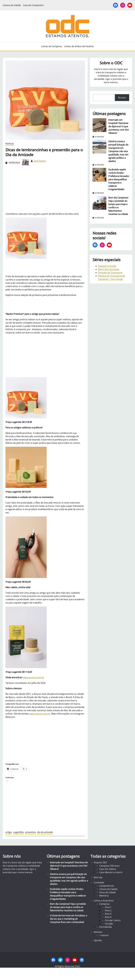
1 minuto (104, 935)
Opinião (98, 940)
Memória (104, 896)
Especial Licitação (107, 266)
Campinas (104, 904)
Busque (122, 98)
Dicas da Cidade (108, 892)
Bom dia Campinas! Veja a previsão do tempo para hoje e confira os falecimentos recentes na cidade (118, 206)
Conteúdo (99, 882)
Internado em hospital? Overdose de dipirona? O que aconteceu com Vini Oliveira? (119, 126)
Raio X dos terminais (109, 269)
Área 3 (108, 914)
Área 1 (108, 907)
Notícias (10, 144)
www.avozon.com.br (34, 677)
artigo (9, 832)
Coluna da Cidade (108, 889)
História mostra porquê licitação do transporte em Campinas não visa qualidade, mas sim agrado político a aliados (118, 151)
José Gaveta (40, 161)
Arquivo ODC (100, 862)
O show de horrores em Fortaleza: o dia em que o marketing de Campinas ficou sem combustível (69, 919)
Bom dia (98, 877)
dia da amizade (45, 832)
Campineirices (107, 886)
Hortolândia (106, 927)
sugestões (18, 832)
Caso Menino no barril (111, 872)
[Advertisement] (45, 356)
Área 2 (108, 910)
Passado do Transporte (110, 273)
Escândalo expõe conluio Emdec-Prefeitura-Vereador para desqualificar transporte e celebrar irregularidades (119, 179)
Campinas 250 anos (109, 866)
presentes (30, 832)
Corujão (109, 924)
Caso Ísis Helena (108, 869)
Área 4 (108, 917)
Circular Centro (113, 920)
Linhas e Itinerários (104, 901)
